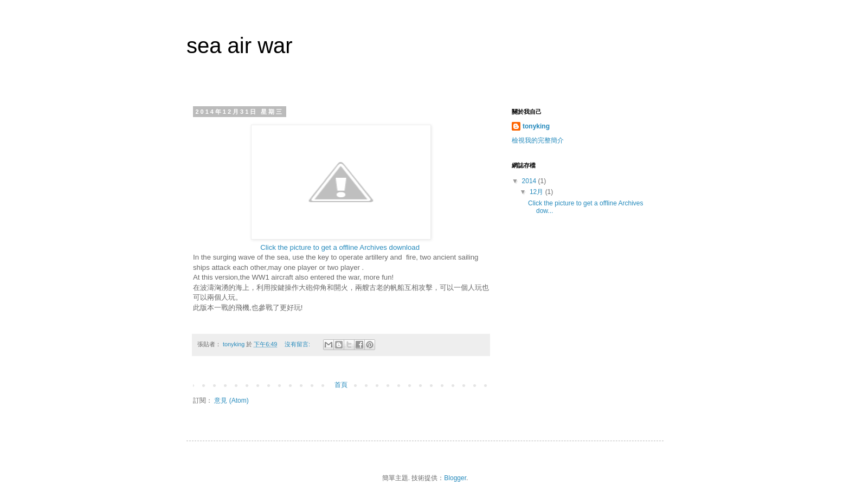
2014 (530, 181)
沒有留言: (298, 344)
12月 (537, 192)
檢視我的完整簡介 (538, 140)
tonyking (536, 126)
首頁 (341, 385)
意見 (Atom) (231, 400)
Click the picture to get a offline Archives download (341, 247)
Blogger (455, 478)
